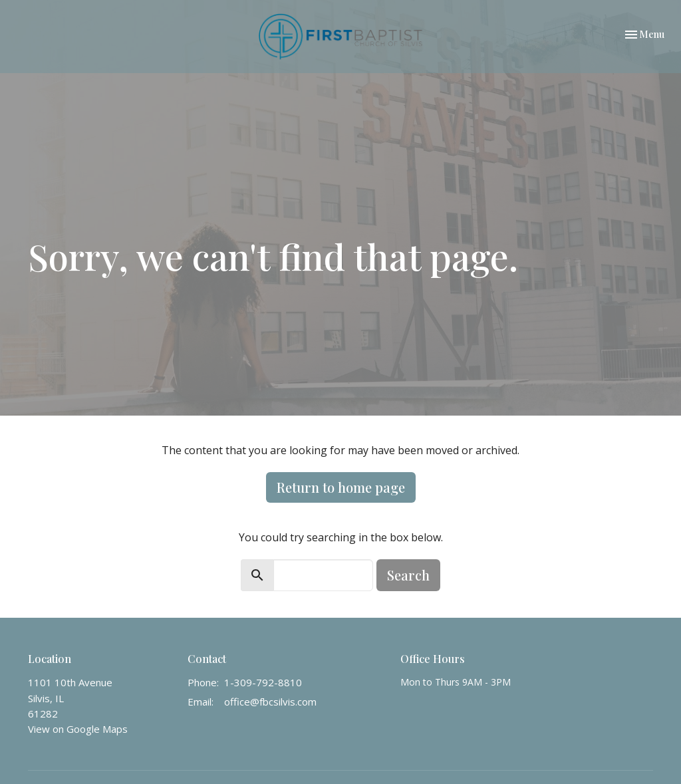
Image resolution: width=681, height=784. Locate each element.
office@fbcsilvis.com (270, 702)
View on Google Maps (78, 729)
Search (408, 575)
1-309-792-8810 (263, 682)
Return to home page (341, 487)
